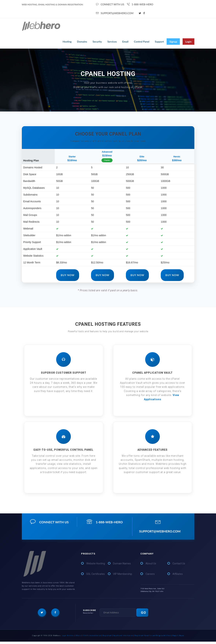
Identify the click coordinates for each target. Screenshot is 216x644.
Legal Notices (68, 638)
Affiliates (178, 576)
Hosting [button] (67, 42)
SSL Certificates (96, 576)
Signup (173, 42)
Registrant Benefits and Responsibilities (153, 638)
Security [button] (97, 42)
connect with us (110, 4)
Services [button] (112, 42)
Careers (150, 576)
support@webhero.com (115, 14)
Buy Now (68, 276)
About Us (151, 566)
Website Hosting (96, 566)
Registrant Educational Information (118, 638)
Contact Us (179, 566)
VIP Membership (123, 576)
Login (188, 42)
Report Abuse (178, 638)
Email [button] (125, 42)
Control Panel (142, 42)
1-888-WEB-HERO (140, 4)
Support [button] (159, 42)
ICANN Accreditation (92, 638)
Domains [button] (82, 42)
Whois (78, 638)
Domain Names (122, 566)
